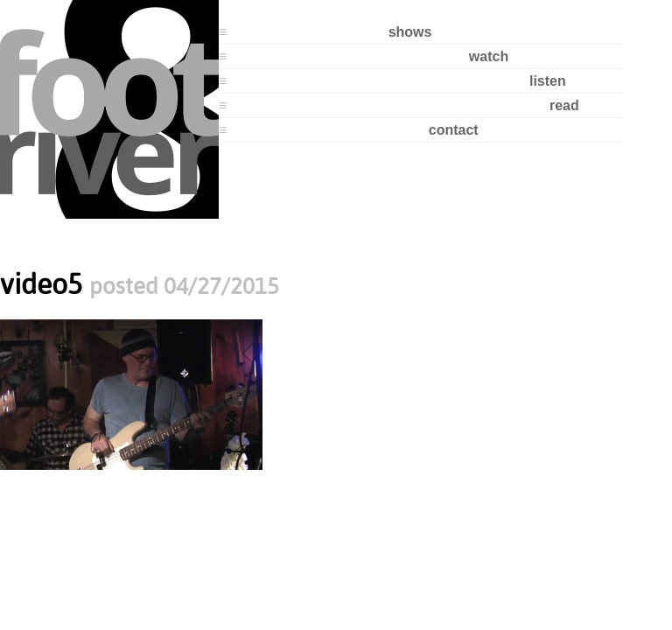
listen (548, 81)
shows (410, 32)
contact (454, 130)
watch (489, 56)
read (564, 105)
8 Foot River (109, 109)
